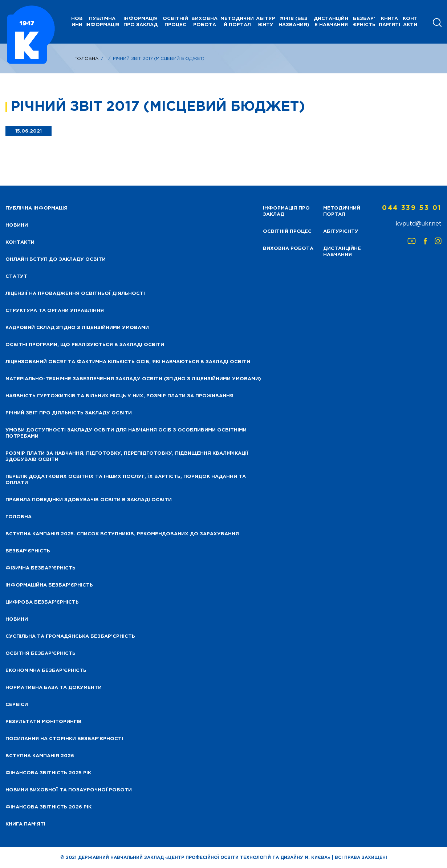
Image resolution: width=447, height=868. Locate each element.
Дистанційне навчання (331, 22)
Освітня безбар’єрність (40, 654)
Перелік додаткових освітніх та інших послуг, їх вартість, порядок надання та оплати (126, 480)
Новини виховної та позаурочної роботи (69, 790)
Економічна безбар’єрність (46, 671)
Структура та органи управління (55, 311)
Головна (86, 59)
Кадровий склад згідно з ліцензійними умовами (77, 328)
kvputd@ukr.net (418, 224)
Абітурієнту (266, 22)
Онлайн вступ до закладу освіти (56, 259)
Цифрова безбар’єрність (42, 602)
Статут (16, 277)
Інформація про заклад (141, 22)
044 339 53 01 (412, 208)
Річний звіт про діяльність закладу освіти (69, 413)
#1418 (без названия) (294, 22)
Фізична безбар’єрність (40, 568)
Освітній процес (175, 22)
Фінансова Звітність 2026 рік (48, 807)
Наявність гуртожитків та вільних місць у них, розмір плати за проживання (119, 396)
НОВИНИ (77, 22)
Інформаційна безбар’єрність (49, 585)
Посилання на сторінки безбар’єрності (64, 739)
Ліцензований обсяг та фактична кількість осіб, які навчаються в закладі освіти (128, 362)
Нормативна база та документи (54, 688)
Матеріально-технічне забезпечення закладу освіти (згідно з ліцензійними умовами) (133, 379)
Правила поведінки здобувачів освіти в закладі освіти (89, 500)
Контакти (410, 22)
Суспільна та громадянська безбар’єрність (70, 636)
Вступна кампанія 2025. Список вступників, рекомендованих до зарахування (122, 534)
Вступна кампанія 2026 (40, 756)
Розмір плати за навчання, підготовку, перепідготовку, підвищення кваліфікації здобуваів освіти (127, 457)
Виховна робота (204, 22)
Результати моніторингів (44, 722)
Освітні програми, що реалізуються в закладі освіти (85, 345)
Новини (17, 619)
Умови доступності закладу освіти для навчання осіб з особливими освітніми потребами (126, 433)
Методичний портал (237, 22)
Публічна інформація (102, 22)
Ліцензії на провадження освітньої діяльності (75, 294)
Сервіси (17, 705)
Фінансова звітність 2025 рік (48, 773)
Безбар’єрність (364, 22)
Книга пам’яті (389, 22)
